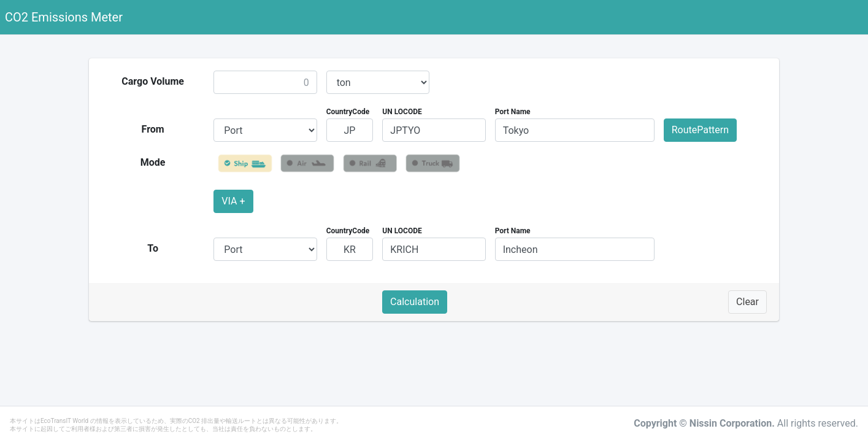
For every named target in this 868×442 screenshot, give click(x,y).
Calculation (415, 302)
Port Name (513, 112)
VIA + (233, 201)
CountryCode (348, 112)
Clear (747, 302)
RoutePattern (700, 130)
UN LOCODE (402, 112)
